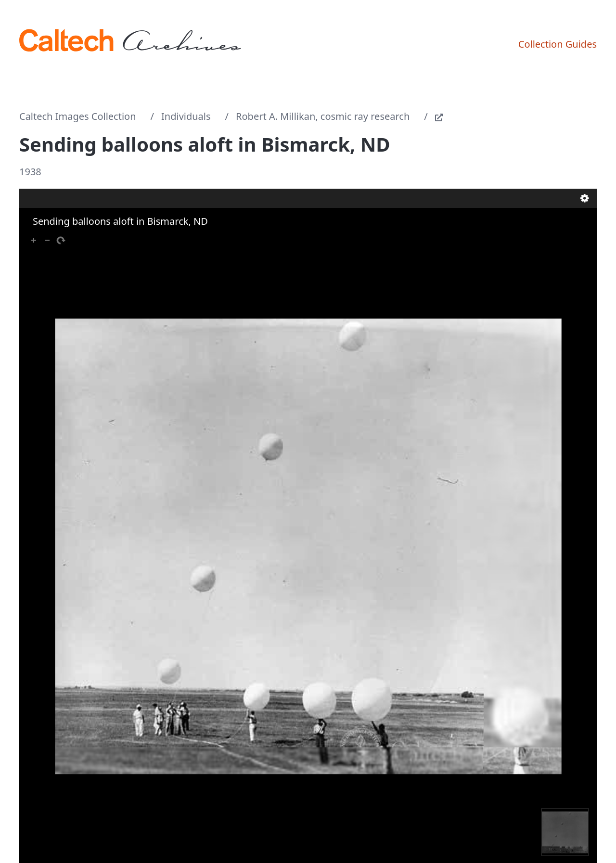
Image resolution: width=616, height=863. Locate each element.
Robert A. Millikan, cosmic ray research (323, 116)
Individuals (186, 116)
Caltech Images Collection (78, 116)
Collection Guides (558, 44)
